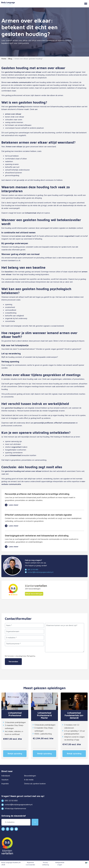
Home (4, 59)
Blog (10, 59)
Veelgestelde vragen (60, 864)
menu (86, 4)
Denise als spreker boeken (35, 784)
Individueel (6, 776)
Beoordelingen (30, 776)
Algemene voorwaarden (30, 864)
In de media (29, 780)
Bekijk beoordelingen (34, 594)
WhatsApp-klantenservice (14, 809)
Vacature (5, 780)
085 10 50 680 (32, 570)
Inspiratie (5, 784)
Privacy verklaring (45, 864)
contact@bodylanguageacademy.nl (39, 572)
